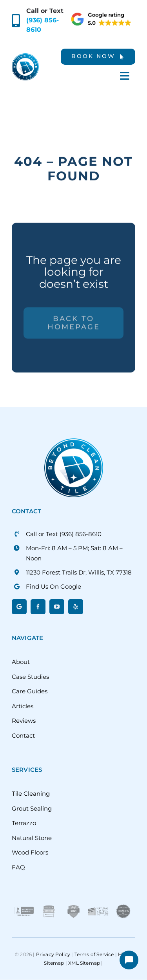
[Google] (19, 607)
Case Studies (30, 677)
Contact (23, 735)
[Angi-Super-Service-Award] (73, 906)
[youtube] (57, 607)
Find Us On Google (54, 586)
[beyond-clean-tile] (25, 56)
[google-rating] (102, 15)
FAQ (18, 867)
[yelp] (76, 607)
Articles (23, 706)
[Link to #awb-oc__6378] (125, 76)
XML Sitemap (84, 963)
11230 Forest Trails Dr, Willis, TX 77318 (79, 572)
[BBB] (24, 906)
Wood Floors (30, 852)
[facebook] (38, 607)
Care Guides (30, 691)
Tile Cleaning (31, 794)
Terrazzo (24, 823)
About (21, 662)
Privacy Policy (53, 954)
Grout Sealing (32, 808)
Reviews (24, 721)
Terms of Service (94, 954)
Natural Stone (32, 838)
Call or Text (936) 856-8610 (64, 534)
